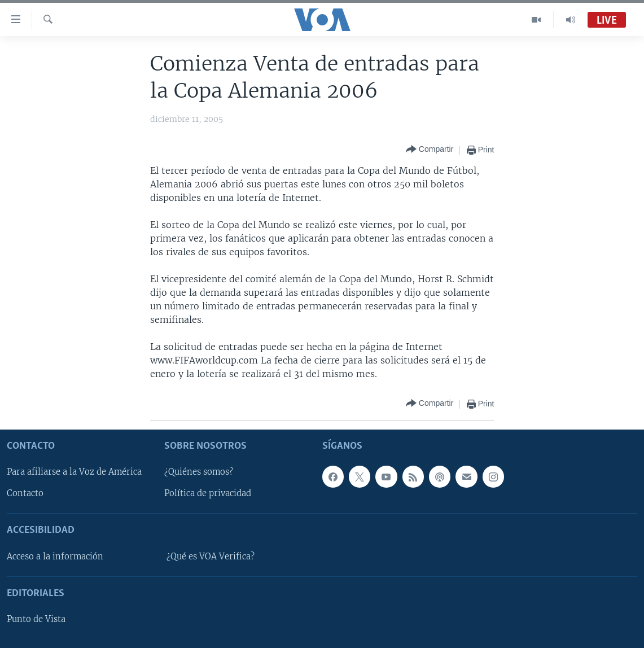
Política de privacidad (208, 493)
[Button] (430, 150)
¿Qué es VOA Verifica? (211, 557)
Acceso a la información (55, 557)
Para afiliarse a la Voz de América (74, 472)
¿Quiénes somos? (199, 472)
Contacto (25, 493)
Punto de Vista (36, 619)
